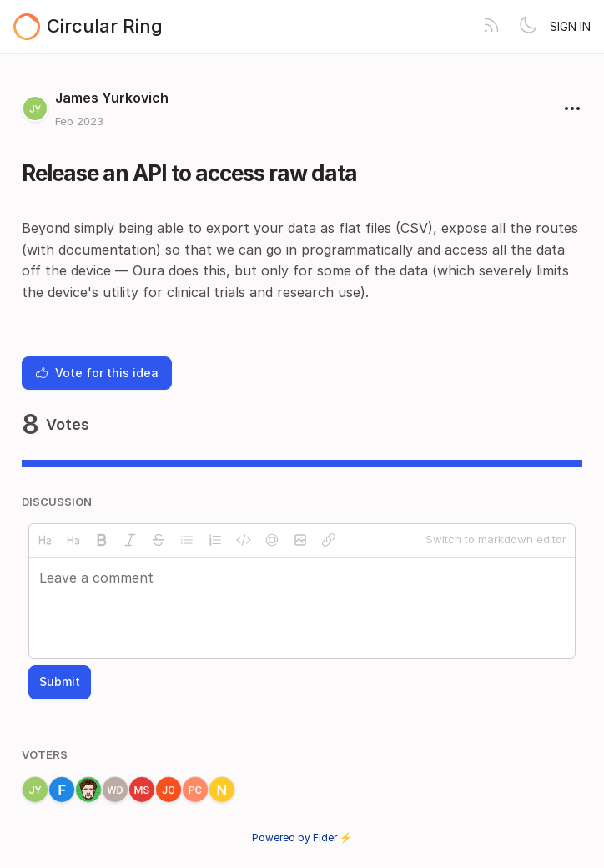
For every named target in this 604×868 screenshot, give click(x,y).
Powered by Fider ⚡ (302, 838)
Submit (60, 681)
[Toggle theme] (528, 27)
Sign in (570, 26)
